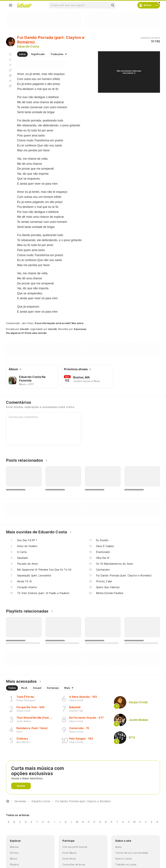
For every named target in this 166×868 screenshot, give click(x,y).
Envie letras (69, 859)
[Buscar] (113, 5)
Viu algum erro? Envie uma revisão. (27, 333)
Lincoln (24, 329)
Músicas (14, 847)
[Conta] (157, 5)
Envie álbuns (69, 853)
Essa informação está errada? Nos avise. (59, 323)
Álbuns (14, 859)
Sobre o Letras (124, 859)
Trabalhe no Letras (126, 864)
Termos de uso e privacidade (132, 853)
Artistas (14, 853)
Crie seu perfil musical (75, 847)
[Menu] (11, 5)
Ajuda (118, 847)
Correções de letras (74, 864)
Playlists (14, 864)
